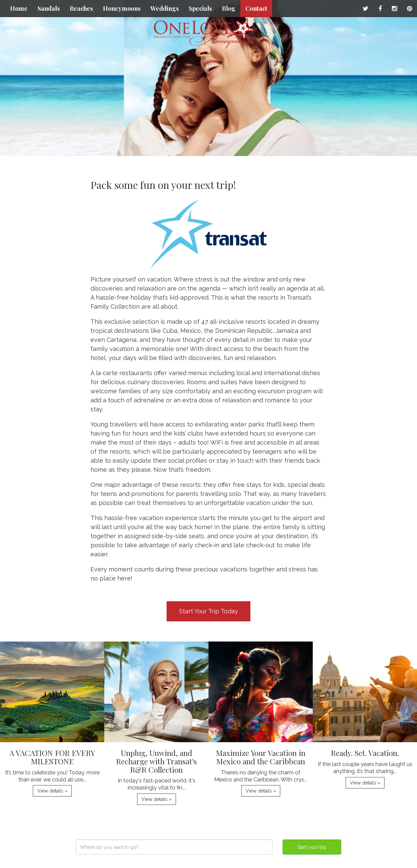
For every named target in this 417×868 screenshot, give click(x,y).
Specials (200, 8)
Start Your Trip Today (208, 611)
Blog (229, 8)
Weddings (165, 8)
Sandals (49, 8)
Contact (256, 8)
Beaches (81, 8)
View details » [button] (52, 791)
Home (19, 8)
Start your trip (312, 847)
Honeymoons (122, 8)
